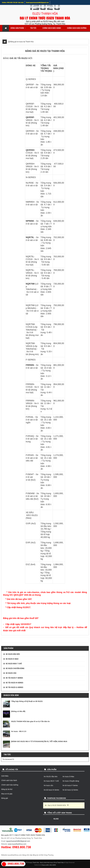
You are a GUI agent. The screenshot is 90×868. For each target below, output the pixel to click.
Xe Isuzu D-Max (12, 659)
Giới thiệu (5, 776)
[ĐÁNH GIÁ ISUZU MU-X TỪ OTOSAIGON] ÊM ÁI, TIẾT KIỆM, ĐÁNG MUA (39, 741)
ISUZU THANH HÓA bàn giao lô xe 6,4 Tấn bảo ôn (30, 721)
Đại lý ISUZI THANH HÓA (57, 805)
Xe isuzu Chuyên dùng (15, 668)
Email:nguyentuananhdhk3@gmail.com (37, 3)
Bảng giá (5, 798)
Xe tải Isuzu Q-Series (14, 687)
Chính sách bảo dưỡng (77, 28)
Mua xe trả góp (29, 35)
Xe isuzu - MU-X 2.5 (19, 731)
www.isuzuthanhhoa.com (17, 844)
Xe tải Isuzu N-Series (14, 683)
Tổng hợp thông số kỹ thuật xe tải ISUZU (27, 701)
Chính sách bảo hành (52, 28)
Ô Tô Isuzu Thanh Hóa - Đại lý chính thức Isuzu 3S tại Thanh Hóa (45, 863)
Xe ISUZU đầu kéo (13, 654)
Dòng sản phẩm (17, 28)
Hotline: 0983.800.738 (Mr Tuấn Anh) (13, 3)
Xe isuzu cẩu (11, 673)
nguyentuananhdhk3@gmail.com (18, 841)
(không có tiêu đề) (18, 711)
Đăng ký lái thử (10, 35)
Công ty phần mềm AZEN (49, 865)
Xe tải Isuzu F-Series (14, 678)
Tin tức (33, 28)
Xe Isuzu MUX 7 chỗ (14, 664)
